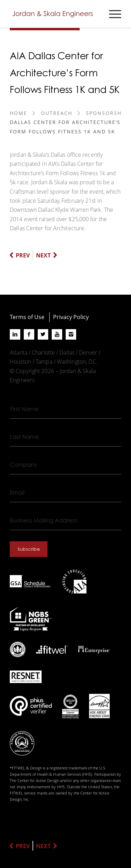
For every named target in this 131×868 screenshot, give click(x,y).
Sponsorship (107, 113)
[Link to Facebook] (29, 334)
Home (19, 113)
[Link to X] (43, 334)
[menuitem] (112, 14)
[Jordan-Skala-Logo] (54, 14)
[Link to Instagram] (71, 334)
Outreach (57, 113)
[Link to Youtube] (57, 334)
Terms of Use (27, 317)
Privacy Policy (71, 317)
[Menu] (112, 14)
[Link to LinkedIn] (15, 334)
